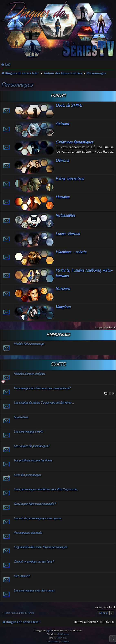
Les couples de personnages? (31, 446)
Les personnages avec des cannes (34, 591)
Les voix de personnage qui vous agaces (37, 518)
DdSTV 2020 (62, 638)
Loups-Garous (68, 234)
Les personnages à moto (28, 432)
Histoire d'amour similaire (29, 374)
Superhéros (21, 417)
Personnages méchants (28, 533)
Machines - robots (71, 252)
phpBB (49, 631)
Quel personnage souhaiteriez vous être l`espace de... (46, 490)
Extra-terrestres (70, 179)
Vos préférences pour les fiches (33, 461)
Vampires (63, 307)
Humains (62, 197)
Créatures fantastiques (74, 142)
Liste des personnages (27, 475)
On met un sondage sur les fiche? (34, 562)
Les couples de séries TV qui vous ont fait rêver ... (44, 403)
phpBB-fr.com (63, 634)
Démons (62, 161)
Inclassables (65, 216)
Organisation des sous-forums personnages (40, 547)
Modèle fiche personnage (29, 344)
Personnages (17, 85)
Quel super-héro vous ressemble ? (35, 504)
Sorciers (63, 289)
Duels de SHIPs (69, 106)
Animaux (62, 124)
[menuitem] (6, 65)
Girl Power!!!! (22, 576)
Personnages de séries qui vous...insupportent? (42, 388)
